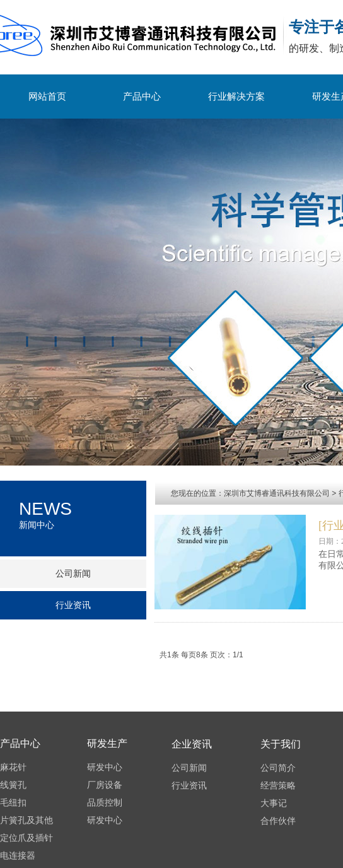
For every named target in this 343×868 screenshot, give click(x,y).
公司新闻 (73, 574)
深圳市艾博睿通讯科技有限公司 (277, 493)
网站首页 (47, 97)
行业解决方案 (236, 97)
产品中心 (142, 97)
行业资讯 (73, 605)
